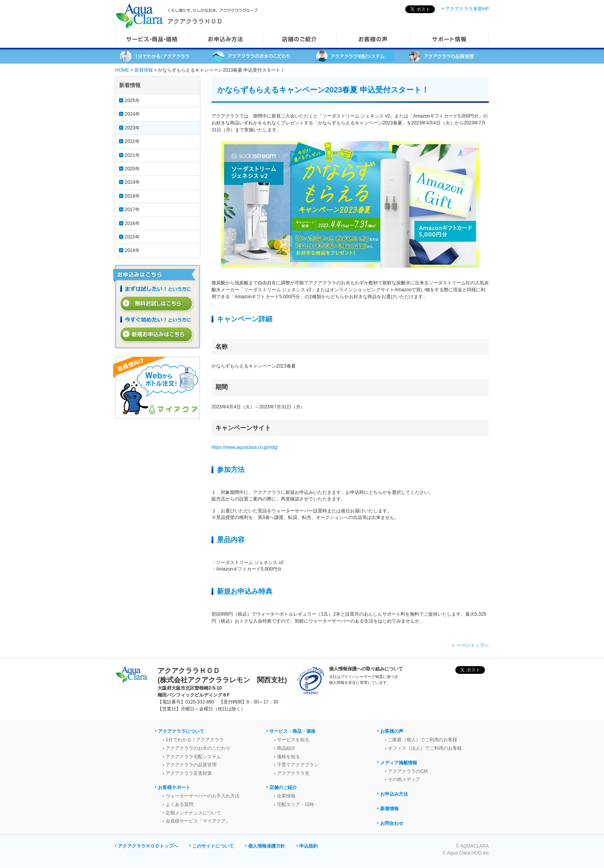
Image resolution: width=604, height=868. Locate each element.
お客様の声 (392, 731)
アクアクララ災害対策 (189, 773)
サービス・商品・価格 (292, 731)
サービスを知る (293, 740)
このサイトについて (213, 846)
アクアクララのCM (408, 771)
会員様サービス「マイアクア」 (198, 821)
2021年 (132, 155)
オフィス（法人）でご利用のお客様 (425, 748)
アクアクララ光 (293, 773)
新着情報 (144, 70)
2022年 (132, 141)
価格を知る (289, 757)
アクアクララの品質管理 (191, 765)
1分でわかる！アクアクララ (195, 740)
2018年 (132, 196)
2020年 (132, 169)
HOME (122, 70)
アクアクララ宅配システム (193, 757)
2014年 (132, 250)
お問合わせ (392, 823)
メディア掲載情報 (399, 763)
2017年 (132, 210)
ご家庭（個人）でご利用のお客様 (423, 740)
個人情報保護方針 (267, 846)
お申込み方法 (394, 794)
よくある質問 (180, 804)
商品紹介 (286, 748)
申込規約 (309, 846)
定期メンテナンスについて (193, 813)
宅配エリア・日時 (295, 804)
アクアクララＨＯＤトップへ (148, 846)
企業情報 (286, 796)
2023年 (132, 128)
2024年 (132, 114)
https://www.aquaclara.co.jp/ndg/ (245, 447)
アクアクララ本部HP (467, 9)
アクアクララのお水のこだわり (198, 748)
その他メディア (404, 779)
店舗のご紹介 (283, 787)
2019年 (132, 182)
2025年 (132, 101)
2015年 (132, 237)
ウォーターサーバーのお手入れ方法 (203, 796)
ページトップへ (473, 645)
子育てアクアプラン (298, 765)
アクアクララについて (181, 731)
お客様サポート (174, 787)
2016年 (132, 223)
